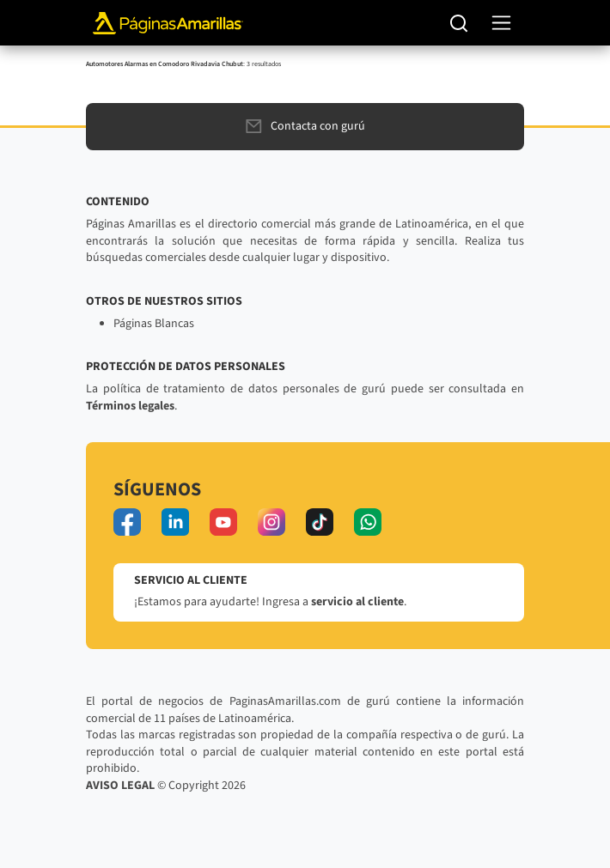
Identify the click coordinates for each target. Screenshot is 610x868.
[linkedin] (175, 522)
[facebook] (127, 522)
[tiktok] (320, 522)
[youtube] (223, 522)
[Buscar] (459, 23)
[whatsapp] (368, 522)
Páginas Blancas (154, 324)
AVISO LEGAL (120, 786)
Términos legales (130, 406)
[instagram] (271, 522)
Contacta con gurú (305, 126)
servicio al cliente (357, 602)
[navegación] (501, 23)
